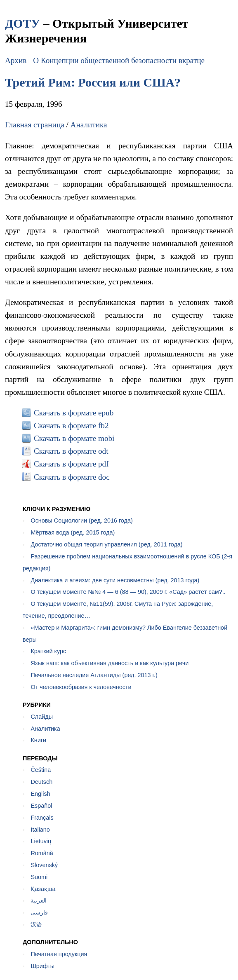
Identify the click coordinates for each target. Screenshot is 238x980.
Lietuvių (41, 841)
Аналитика (89, 125)
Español (41, 806)
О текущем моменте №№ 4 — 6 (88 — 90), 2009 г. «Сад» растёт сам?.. (128, 592)
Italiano (40, 830)
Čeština (41, 770)
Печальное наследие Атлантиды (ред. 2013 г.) (94, 675)
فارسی (39, 912)
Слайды (42, 717)
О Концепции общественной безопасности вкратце (119, 60)
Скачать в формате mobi (74, 438)
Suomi (39, 877)
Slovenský (44, 865)
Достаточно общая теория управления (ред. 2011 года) (106, 544)
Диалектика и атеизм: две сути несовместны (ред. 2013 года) (115, 580)
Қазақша (43, 889)
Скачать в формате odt (71, 451)
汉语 (36, 924)
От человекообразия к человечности (81, 687)
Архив (16, 60)
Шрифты (42, 966)
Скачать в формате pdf (71, 464)
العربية (39, 900)
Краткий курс (48, 651)
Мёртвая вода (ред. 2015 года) (73, 532)
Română (42, 853)
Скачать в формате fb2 (71, 426)
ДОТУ (22, 23)
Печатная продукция (59, 954)
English (40, 794)
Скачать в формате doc (72, 477)
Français (42, 818)
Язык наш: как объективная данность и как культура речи (110, 663)
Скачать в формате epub (74, 413)
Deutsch (41, 782)
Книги (38, 740)
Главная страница (35, 125)
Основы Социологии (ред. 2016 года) (81, 520)
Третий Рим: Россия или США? (93, 82)
